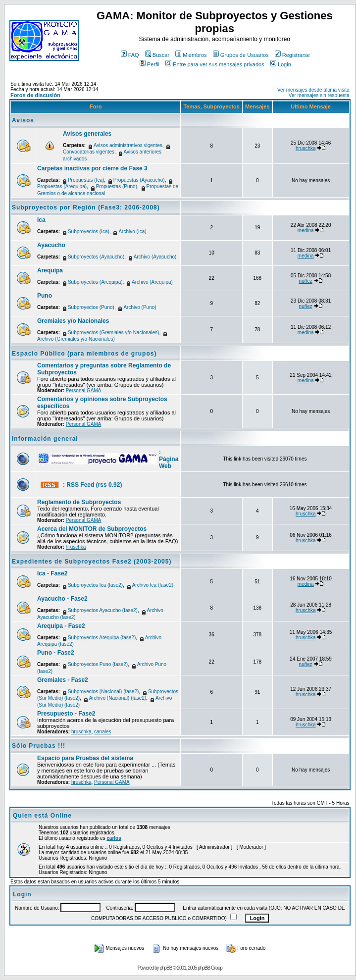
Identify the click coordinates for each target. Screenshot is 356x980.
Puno (45, 296)
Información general (45, 439)
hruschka (306, 148)
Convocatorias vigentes (89, 152)
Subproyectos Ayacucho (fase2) (103, 610)
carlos (114, 838)
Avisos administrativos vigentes (128, 145)
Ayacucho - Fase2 (62, 599)
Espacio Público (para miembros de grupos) (84, 354)
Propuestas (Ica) (86, 180)
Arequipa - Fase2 (61, 626)
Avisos (23, 120)
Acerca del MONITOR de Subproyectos (92, 529)
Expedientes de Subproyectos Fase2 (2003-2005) (92, 562)
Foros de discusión (35, 95)
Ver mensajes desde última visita (313, 90)
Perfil (150, 64)
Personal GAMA (84, 390)
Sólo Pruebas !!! (39, 746)
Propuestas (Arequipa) (62, 186)
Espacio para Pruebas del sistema (85, 758)
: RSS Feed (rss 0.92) (92, 485)
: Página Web (169, 459)
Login (281, 64)
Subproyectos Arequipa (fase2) (102, 638)
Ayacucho (51, 245)
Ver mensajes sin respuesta (319, 95)
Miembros (191, 55)
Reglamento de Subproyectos (79, 502)
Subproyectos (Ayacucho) (96, 257)
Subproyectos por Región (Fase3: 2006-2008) (86, 207)
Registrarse (292, 55)
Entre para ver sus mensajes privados (215, 64)
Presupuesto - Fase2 (66, 714)
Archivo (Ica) (132, 232)
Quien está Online (42, 816)
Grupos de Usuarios (241, 55)
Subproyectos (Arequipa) (95, 282)
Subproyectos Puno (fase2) (98, 664)
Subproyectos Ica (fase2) (95, 585)
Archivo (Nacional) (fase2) (118, 698)
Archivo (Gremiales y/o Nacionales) (76, 339)
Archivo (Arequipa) (152, 282)
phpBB (166, 968)
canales (102, 732)
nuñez (306, 281)
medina (306, 231)
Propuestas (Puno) (117, 186)
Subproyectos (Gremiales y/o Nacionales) (114, 333)
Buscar (157, 55)
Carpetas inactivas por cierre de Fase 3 (92, 168)
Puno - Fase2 (56, 653)
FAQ (130, 55)
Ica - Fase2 (52, 573)
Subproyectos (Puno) (91, 307)
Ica (41, 220)
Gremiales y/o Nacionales (73, 321)
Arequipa (50, 270)
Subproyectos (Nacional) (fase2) (103, 692)
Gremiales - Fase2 (63, 680)
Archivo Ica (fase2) (153, 585)
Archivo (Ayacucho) (155, 257)
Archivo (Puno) (140, 307)
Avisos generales (87, 134)
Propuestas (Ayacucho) (139, 180)
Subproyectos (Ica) (89, 232)
